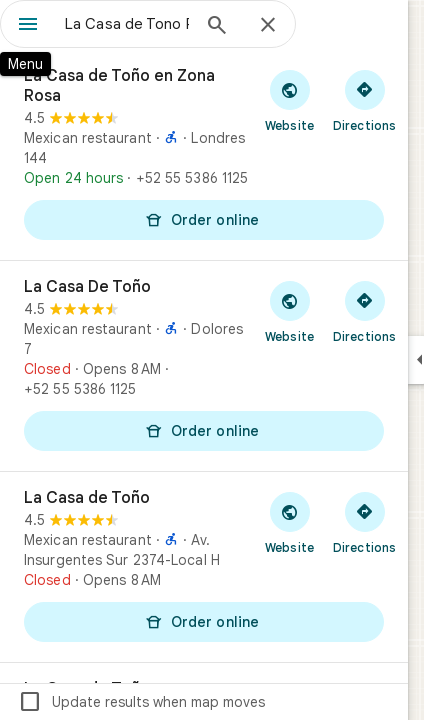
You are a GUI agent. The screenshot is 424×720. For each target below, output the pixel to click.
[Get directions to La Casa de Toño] (364, 522)
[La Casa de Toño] (204, 567)
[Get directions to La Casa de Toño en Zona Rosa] (364, 100)
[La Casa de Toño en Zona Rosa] (204, 155)
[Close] (268, 26)
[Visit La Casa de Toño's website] (289, 522)
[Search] (217, 27)
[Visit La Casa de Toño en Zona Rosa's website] (289, 100)
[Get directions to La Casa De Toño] (364, 311)
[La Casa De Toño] (204, 366)
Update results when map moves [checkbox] (141, 702)
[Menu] (28, 26)
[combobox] (127, 24)
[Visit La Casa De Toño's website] (289, 311)
